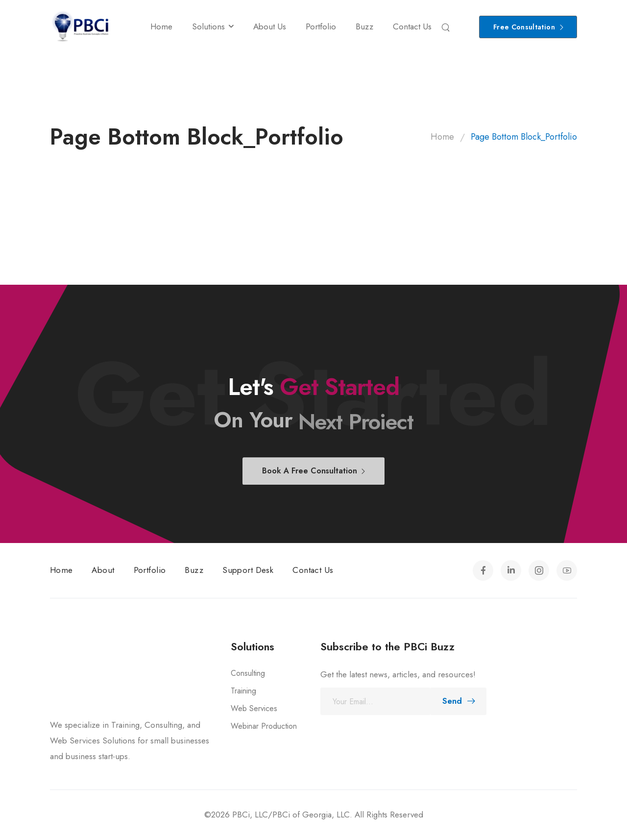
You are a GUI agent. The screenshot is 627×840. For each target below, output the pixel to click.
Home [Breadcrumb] (442, 137)
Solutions (208, 26)
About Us (270, 26)
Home (161, 26)
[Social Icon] (483, 570)
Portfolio (321, 26)
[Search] (447, 27)
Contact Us (412, 26)
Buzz (364, 26)
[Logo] (81, 27)
